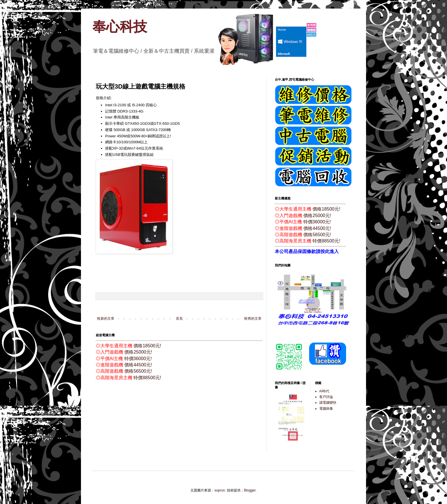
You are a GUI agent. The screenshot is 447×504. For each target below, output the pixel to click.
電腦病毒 (326, 409)
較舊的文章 (253, 319)
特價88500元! (147, 378)
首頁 (179, 319)
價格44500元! (138, 365)
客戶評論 (326, 397)
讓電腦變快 (328, 403)
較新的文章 (106, 319)
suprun (220, 490)
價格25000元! (138, 352)
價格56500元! (138, 371)
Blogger (250, 490)
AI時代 (324, 391)
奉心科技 (120, 27)
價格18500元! (147, 346)
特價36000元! (138, 359)
